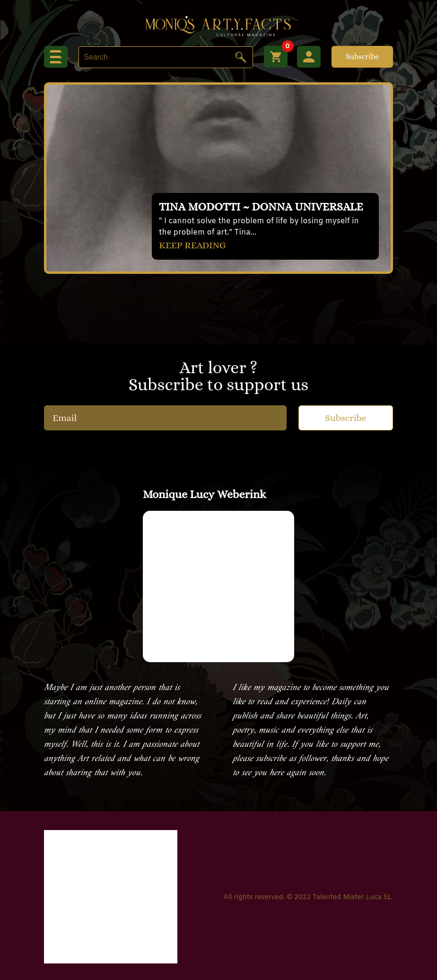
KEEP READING (192, 245)
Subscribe (362, 57)
